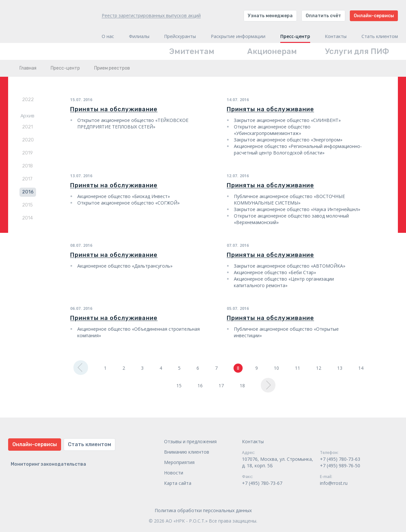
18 (242, 386)
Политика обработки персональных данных (203, 510)
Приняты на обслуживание (114, 109)
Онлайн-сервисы (374, 16)
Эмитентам (192, 51)
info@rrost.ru (334, 483)
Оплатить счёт (323, 16)
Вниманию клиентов (187, 452)
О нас (108, 36)
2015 (27, 205)
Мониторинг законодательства (48, 464)
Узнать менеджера (270, 16)
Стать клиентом (380, 36)
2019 (27, 153)
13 (340, 368)
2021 (27, 127)
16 (200, 386)
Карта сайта (178, 483)
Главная (28, 68)
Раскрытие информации (238, 36)
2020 (28, 140)
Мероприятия (179, 462)
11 (298, 368)
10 (276, 368)
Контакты (336, 36)
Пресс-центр (295, 36)
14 (361, 368)
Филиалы (139, 36)
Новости (174, 473)
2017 (27, 179)
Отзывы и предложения (190, 441)
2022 (28, 100)
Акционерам (272, 51)
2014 (27, 218)
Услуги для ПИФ (357, 51)
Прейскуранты (180, 36)
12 (319, 368)
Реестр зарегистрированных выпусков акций (151, 15)
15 (179, 386)
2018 (27, 166)
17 (221, 386)
